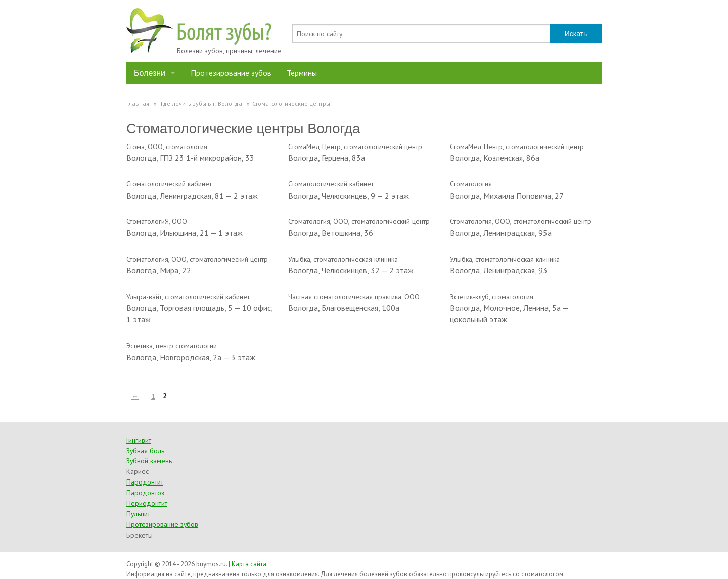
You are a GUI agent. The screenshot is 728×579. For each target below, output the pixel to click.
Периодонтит (147, 503)
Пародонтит (145, 482)
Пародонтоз (145, 493)
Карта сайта (249, 564)
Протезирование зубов (231, 73)
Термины (302, 73)
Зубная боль (145, 451)
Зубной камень (149, 461)
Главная (138, 103)
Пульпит (138, 514)
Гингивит (139, 440)
